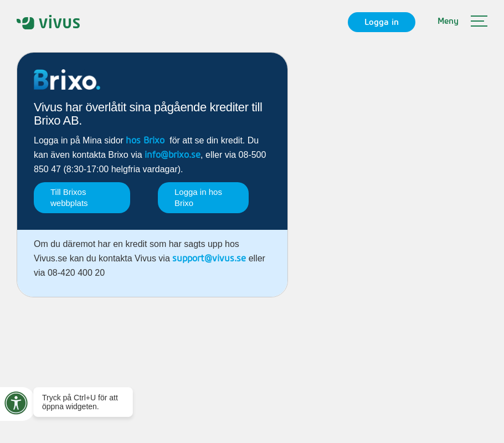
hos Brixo (145, 141)
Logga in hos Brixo (198, 197)
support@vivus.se (209, 259)
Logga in (382, 22)
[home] (48, 22)
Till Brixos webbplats (69, 197)
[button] (462, 22)
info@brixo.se (173, 155)
